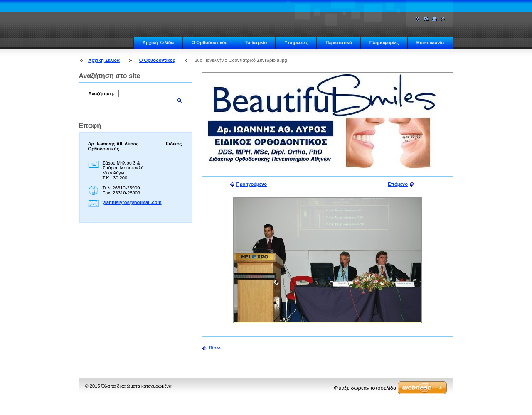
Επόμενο (398, 184)
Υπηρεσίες (296, 42)
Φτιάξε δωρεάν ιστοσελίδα (365, 388)
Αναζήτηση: (102, 93)
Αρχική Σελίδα (158, 42)
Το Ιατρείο (256, 42)
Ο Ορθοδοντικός (209, 42)
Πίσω (215, 348)
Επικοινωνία (430, 42)
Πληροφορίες (384, 42)
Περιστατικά (339, 42)
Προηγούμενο (252, 184)
